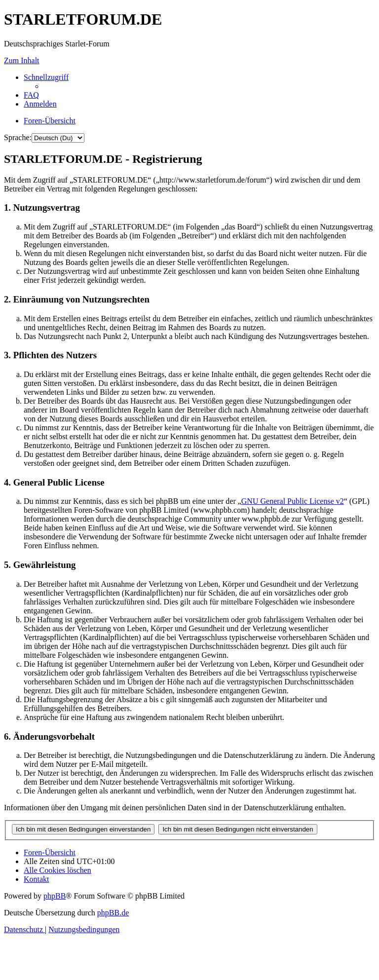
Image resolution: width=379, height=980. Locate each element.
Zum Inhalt (22, 60)
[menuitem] (31, 95)
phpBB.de (113, 913)
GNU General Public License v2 (293, 501)
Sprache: (18, 137)
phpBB (55, 896)
